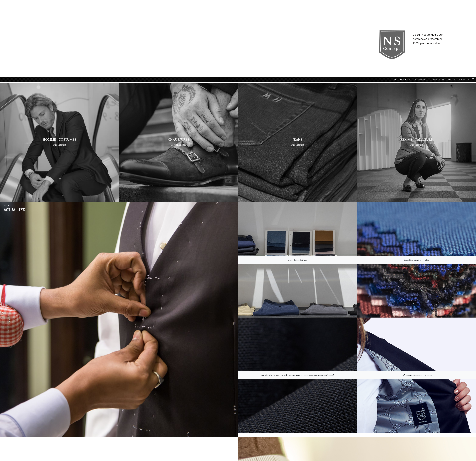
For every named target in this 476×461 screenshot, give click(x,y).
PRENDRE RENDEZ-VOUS (458, 2)
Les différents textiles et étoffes (417, 58)
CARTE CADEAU (438, 2)
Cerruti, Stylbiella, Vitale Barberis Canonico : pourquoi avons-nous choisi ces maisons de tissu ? (298, 173)
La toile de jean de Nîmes (297, 58)
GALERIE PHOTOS (421, 2)
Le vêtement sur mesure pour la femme (416, 173)
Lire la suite (226, 358)
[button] (473, 2)
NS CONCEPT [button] (405, 2)
